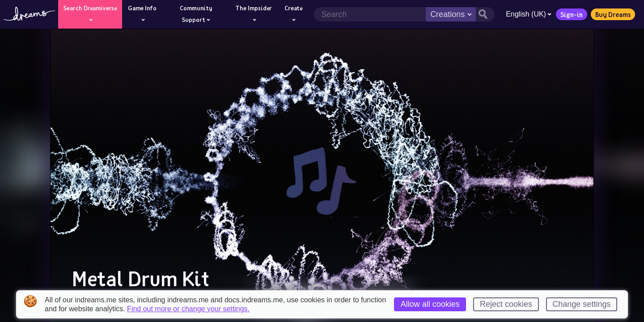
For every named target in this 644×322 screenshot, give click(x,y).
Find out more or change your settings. (188, 309)
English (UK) (528, 14)
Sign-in (571, 14)
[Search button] (485, 14)
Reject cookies (506, 304)
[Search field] (369, 14)
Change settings (581, 304)
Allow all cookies (430, 304)
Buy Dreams (612, 14)
